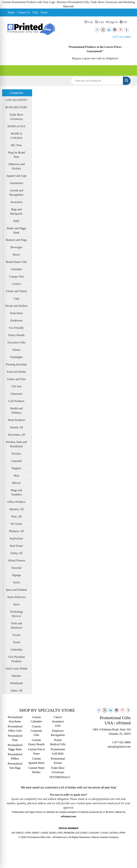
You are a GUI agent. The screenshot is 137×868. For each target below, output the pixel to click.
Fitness (16, 350)
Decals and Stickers (16, 306)
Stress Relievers (17, 597)
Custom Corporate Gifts (36, 731)
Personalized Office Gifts (15, 729)
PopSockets (17, 538)
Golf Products (16, 401)
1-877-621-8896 (121, 37)
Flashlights (16, 357)
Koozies (16, 454)
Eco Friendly (16, 328)
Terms (44, 12)
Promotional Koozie (58, 761)
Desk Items (16, 313)
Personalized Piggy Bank (15, 747)
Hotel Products (16, 420)
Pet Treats (16, 524)
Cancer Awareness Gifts (58, 721)
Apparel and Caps (17, 176)
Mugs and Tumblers (16, 492)
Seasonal (17, 568)
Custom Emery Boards (36, 742)
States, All (16, 690)
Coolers (16, 284)
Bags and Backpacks (16, 211)
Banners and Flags (16, 240)
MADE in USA (16, 126)
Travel (16, 642)
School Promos (16, 560)
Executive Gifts (16, 342)
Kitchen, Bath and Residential (16, 444)
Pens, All (16, 516)
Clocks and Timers (16, 291)
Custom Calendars (36, 719)
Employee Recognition (58, 733)
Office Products (17, 502)
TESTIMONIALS (58, 777)
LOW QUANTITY (17, 100)
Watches (16, 676)
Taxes (16, 604)
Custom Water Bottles (36, 770)
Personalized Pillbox (15, 756)
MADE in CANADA (16, 136)
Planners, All (17, 531)
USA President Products (17, 659)
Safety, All (16, 553)
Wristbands (16, 683)
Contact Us (24, 12)
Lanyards (16, 461)
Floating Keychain (17, 364)
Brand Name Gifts (16, 262)
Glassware (17, 394)
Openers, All (17, 509)
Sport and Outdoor (16, 590)
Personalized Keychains (15, 719)
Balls (17, 221)
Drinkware (16, 320)
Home (11, 12)
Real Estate (16, 546)
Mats (16, 476)
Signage (16, 575)
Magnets (16, 468)
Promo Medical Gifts (58, 742)
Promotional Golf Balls (58, 751)
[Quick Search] (97, 81)
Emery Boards (16, 335)
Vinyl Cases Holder (16, 669)
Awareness (17, 202)
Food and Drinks (16, 372)
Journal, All (17, 427)
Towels (16, 635)
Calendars (16, 269)
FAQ (35, 12)
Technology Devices (16, 614)
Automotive (16, 183)
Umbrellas (17, 650)
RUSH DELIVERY (16, 107)
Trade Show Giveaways (16, 117)
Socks (16, 582)
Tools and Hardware (16, 625)
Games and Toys (16, 379)
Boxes (16, 255)
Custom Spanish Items (36, 761)
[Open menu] (130, 70)
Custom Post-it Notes (36, 751)
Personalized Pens (15, 738)
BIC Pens (17, 145)
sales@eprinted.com (119, 747)
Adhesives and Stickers (16, 166)
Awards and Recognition (16, 193)
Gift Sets (16, 386)
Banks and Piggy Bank (16, 230)
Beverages (17, 247)
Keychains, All (16, 435)
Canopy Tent (16, 276)
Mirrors (17, 483)
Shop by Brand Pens (16, 155)
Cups (17, 298)
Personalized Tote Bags (15, 766)
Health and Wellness (16, 411)
